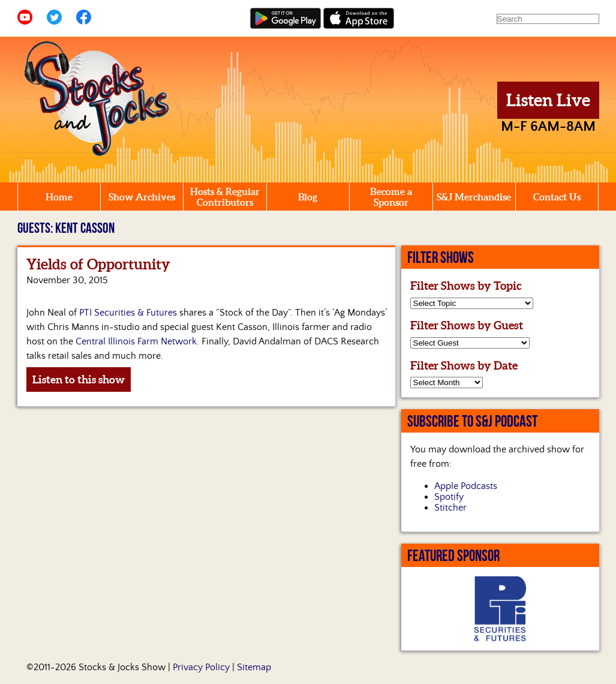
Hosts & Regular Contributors (225, 197)
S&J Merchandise (474, 197)
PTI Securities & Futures (128, 313)
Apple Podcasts (466, 486)
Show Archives (142, 197)
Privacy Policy (201, 667)
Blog (308, 197)
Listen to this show (79, 379)
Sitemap (254, 667)
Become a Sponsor (391, 197)
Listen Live (548, 100)
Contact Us (557, 197)
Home (59, 197)
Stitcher (450, 508)
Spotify (449, 497)
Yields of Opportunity (98, 264)
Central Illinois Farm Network (136, 341)
